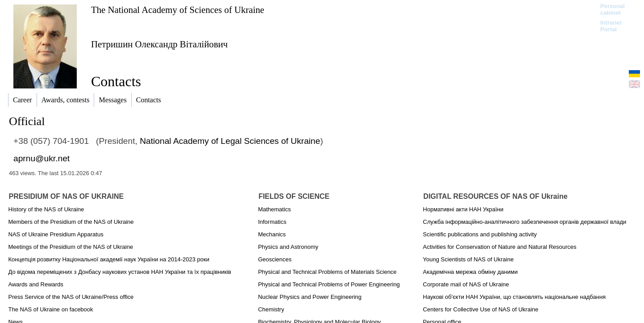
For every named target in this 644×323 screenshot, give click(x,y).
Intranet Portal (611, 26)
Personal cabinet (613, 9)
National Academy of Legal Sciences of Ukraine (230, 141)
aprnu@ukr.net (42, 158)
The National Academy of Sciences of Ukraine (178, 10)
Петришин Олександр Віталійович (159, 44)
